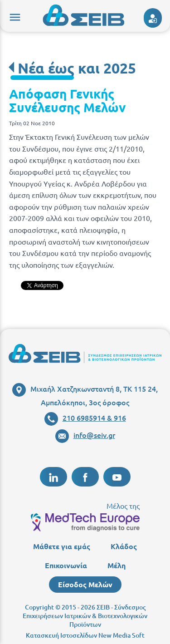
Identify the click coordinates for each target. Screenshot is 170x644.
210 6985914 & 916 (85, 418)
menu (14, 16)
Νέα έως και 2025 (77, 68)
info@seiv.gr (85, 435)
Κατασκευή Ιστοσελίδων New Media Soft (85, 635)
